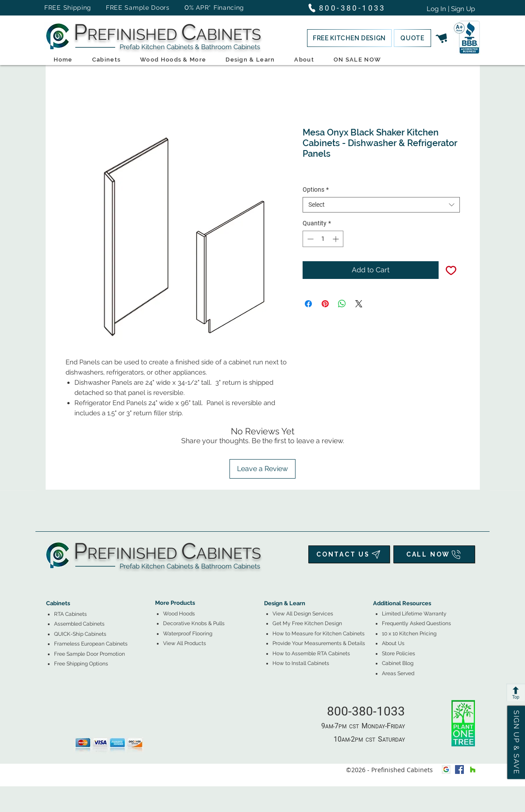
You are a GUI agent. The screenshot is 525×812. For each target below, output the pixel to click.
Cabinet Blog (398, 663)
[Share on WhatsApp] (342, 304)
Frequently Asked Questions (416, 623)
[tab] (51, 579)
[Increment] (336, 239)
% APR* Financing (217, 8)
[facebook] (459, 769)
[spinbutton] (323, 239)
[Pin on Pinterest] (325, 304)
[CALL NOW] (434, 554)
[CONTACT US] (349, 554)
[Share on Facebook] (308, 304)
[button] (349, 38)
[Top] (516, 692)
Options (316, 189)
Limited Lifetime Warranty (414, 614)
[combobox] (381, 205)
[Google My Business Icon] (446, 769)
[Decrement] (309, 239)
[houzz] (473, 769)
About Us (393, 643)
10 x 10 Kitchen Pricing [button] (409, 634)
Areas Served (398, 673)
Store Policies (399, 653)
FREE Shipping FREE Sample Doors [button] (111, 8)
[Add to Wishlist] (451, 270)
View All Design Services (303, 614)
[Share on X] (359, 304)
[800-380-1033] (351, 8)
